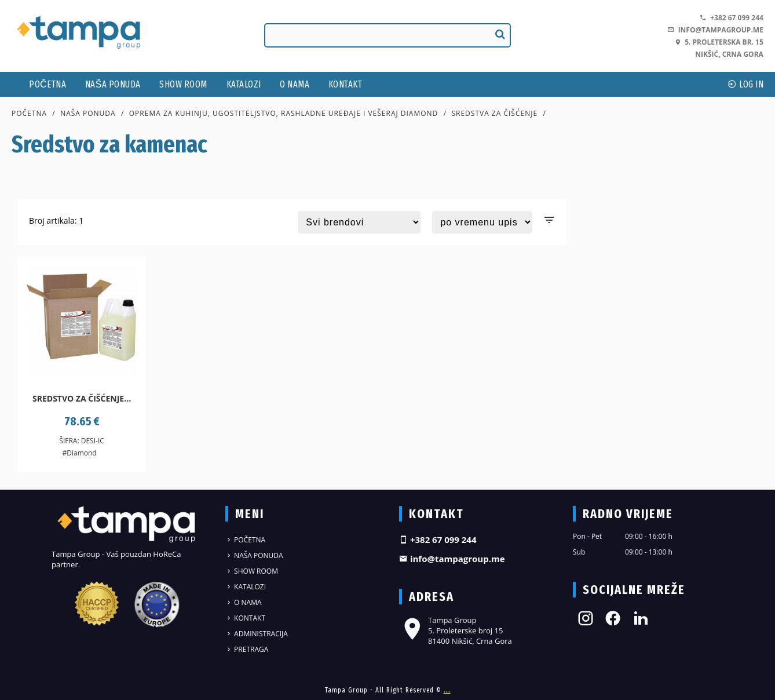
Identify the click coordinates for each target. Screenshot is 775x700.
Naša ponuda (113, 84)
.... (447, 690)
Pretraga (247, 649)
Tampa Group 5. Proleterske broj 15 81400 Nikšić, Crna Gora (456, 630)
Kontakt (346, 84)
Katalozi (244, 84)
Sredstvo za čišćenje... (82, 398)
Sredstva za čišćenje (494, 113)
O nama (295, 84)
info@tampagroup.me (715, 30)
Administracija (257, 634)
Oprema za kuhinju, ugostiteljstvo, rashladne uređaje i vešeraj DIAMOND (284, 113)
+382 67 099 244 (732, 18)
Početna (47, 84)
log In (745, 84)
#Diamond (79, 453)
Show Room (183, 84)
